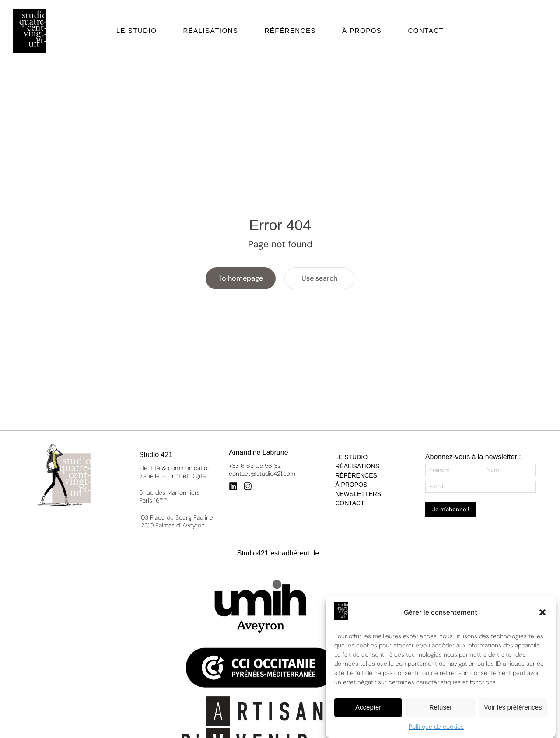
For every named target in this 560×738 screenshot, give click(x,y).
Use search (319, 278)
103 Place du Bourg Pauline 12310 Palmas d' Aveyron (176, 521)
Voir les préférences (513, 708)
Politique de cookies (436, 728)
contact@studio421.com (262, 474)
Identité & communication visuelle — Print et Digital (175, 472)
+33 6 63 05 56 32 (255, 466)
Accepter (368, 708)
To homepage (241, 278)
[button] (542, 614)
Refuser (441, 708)
